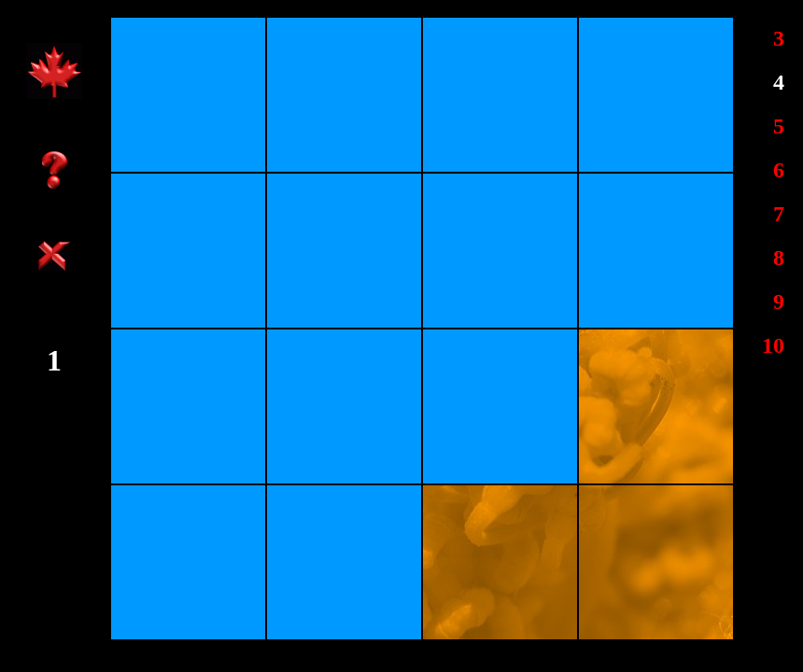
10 (773, 345)
